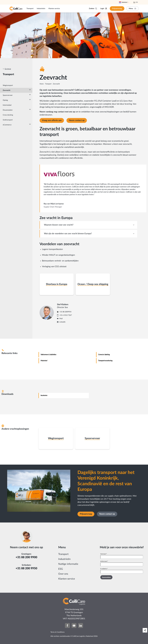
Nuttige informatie (68, 564)
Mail (61, 319)
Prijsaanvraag (117, 9)
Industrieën (41, 9)
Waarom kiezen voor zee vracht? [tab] (59, 225)
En (137, 2)
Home (42, 84)
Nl (134, 2)
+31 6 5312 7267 (66, 315)
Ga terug (8, 69)
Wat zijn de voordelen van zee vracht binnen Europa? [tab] (68, 234)
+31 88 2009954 (65, 312)
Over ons (63, 574)
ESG (61, 569)
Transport (30, 9)
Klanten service (54, 9)
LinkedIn (62, 322)
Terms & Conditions (58, 632)
